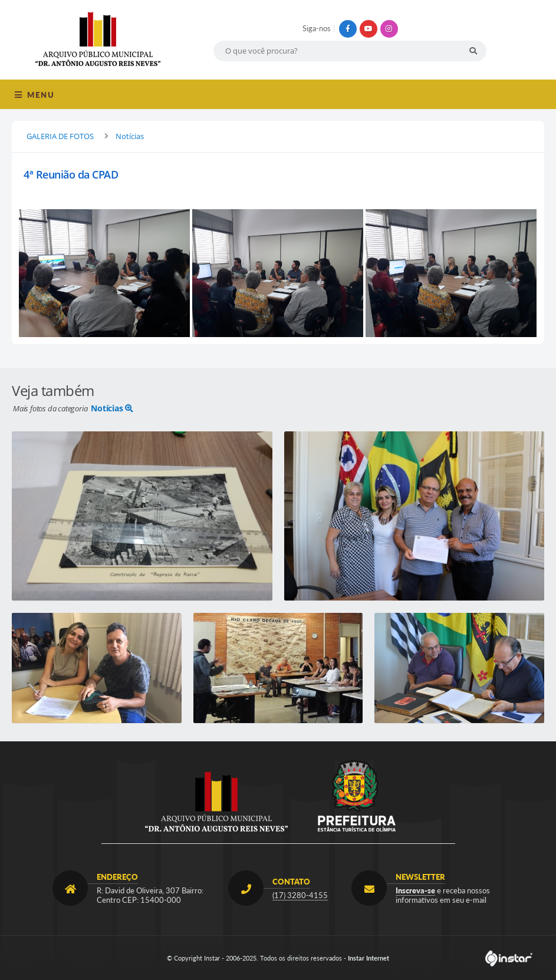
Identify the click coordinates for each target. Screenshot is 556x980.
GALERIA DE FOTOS (60, 136)
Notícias (130, 136)
